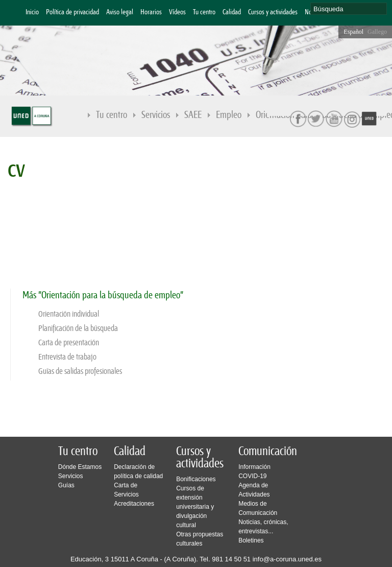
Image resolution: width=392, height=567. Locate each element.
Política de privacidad (72, 12)
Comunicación (268, 452)
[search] (349, 9)
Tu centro (204, 12)
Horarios (151, 12)
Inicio (32, 12)
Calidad (232, 12)
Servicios (156, 115)
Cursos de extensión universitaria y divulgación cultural (195, 507)
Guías (66, 485)
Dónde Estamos (80, 467)
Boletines (251, 540)
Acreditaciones (134, 504)
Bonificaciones (196, 479)
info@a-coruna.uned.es (287, 559)
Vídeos (177, 12)
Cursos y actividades (273, 12)
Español (353, 32)
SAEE (193, 115)
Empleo (229, 115)
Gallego (377, 32)
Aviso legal (120, 12)
